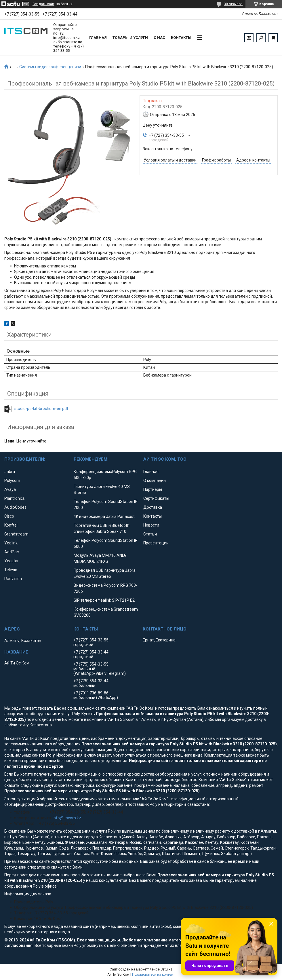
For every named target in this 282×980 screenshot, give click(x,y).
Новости (151, 525)
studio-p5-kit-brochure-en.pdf (41, 409)
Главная (98, 38)
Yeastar (12, 561)
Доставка (153, 507)
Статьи (150, 534)
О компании (155, 480)
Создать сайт (43, 4)
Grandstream (16, 534)
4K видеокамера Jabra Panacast (104, 516)
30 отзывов (233, 4)
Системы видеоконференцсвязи (50, 67)
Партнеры (153, 489)
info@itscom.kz (67, 818)
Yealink (11, 543)
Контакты (181, 38)
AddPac (12, 552)
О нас (159, 38)
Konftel (11, 525)
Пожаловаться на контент (153, 975)
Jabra (10, 472)
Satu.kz (166, 969)
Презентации (156, 543)
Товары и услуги (130, 38)
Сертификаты (156, 498)
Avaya (10, 489)
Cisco (9, 516)
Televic (11, 570)
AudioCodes (15, 507)
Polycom (12, 480)
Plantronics (15, 498)
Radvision (13, 579)
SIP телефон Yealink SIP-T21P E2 (104, 600)
